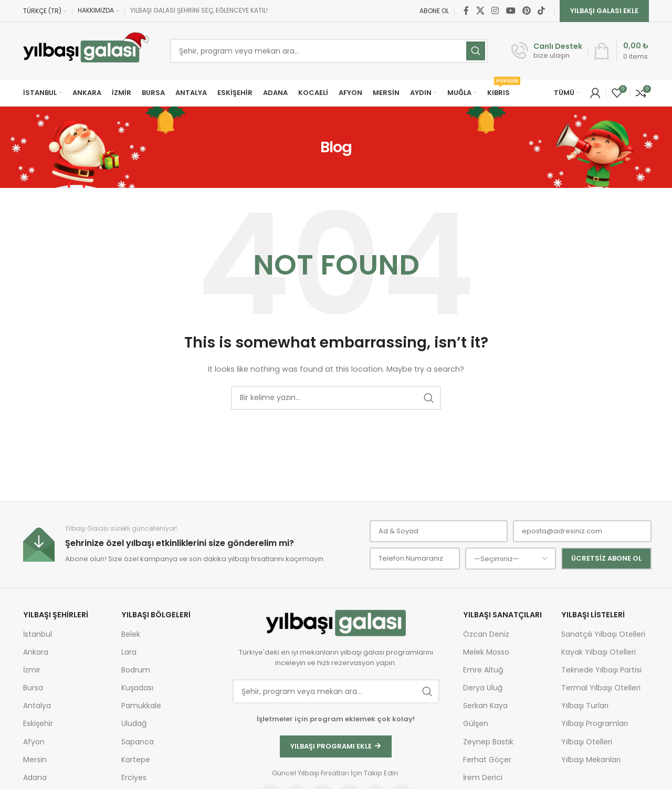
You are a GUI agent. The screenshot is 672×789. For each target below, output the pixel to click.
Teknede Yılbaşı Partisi (601, 670)
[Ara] (336, 398)
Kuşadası (137, 688)
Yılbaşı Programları (595, 723)
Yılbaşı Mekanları (591, 760)
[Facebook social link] (466, 11)
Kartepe (136, 760)
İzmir (32, 670)
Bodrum (136, 670)
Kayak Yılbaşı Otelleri (598, 652)
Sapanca (138, 742)
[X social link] (480, 11)
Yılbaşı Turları (585, 706)
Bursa (33, 688)
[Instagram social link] (495, 11)
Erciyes (134, 777)
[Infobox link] (547, 51)
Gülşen (476, 723)
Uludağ (134, 723)
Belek (131, 634)
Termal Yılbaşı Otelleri (601, 688)
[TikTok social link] (542, 11)
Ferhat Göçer (487, 760)
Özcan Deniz (486, 634)
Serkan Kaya (485, 706)
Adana (35, 777)
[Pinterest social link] (526, 11)
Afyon (34, 742)
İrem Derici (483, 777)
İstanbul (38, 634)
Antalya (37, 706)
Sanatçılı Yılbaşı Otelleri (603, 634)
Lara (129, 652)
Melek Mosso (486, 652)
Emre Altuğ (483, 670)
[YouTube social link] (511, 11)
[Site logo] (86, 51)
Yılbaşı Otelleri (587, 742)
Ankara (36, 652)
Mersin (35, 760)
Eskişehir (38, 723)
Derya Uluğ (483, 688)
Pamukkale (141, 706)
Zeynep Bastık (488, 742)
